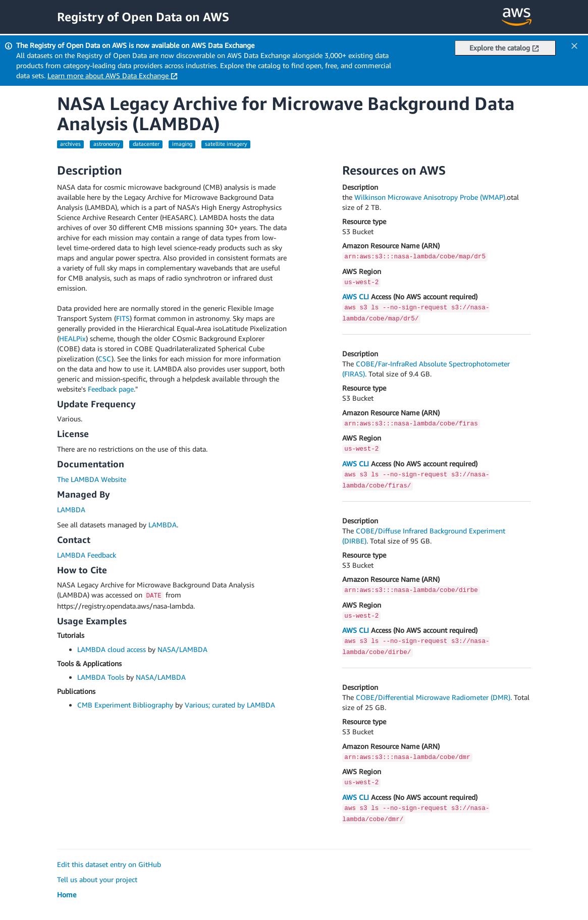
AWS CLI (356, 296)
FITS (123, 318)
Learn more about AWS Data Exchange (113, 75)
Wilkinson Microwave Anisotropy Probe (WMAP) (430, 197)
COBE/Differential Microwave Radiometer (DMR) (433, 697)
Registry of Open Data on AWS (143, 17)
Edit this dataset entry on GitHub (109, 864)
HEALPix (72, 338)
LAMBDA (71, 509)
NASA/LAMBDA (182, 649)
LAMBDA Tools (101, 677)
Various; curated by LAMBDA (230, 705)
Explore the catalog (504, 48)
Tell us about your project (97, 879)
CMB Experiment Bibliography (125, 705)
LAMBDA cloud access (112, 649)
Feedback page (111, 389)
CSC (105, 359)
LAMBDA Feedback (87, 555)
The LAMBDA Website (92, 479)
